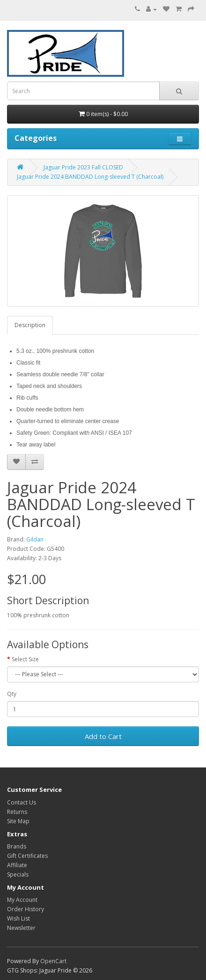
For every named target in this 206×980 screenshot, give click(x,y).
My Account (22, 900)
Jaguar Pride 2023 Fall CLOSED (83, 167)
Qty (12, 694)
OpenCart (53, 961)
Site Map (18, 821)
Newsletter (21, 928)
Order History (26, 909)
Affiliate (17, 865)
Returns (17, 812)
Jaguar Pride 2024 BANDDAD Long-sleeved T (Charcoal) (90, 177)
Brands (17, 846)
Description (30, 325)
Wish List (18, 918)
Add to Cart (103, 736)
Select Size (25, 659)
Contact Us (22, 802)
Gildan (35, 539)
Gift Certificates (27, 856)
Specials (18, 874)
